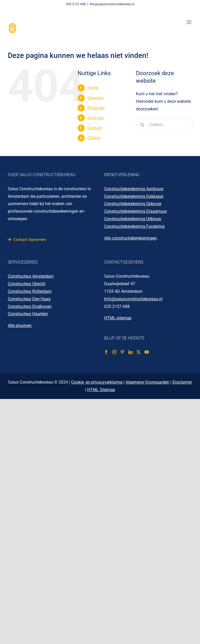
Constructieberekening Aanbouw (134, 189)
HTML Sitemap (101, 390)
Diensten (96, 98)
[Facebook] (106, 352)
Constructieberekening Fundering (134, 226)
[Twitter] (139, 352)
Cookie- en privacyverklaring (97, 382)
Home (93, 88)
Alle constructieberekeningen (130, 238)
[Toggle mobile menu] (189, 22)
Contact (95, 128)
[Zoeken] (142, 125)
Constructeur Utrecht (27, 284)
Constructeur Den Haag (29, 299)
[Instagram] (114, 352)
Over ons (96, 118)
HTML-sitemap (118, 318)
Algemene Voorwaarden (147, 382)
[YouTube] (147, 352)
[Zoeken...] (164, 125)
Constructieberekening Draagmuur (136, 211)
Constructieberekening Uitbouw (133, 219)
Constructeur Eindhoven (30, 306)
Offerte (94, 138)
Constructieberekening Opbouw (133, 204)
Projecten (96, 108)
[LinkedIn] (130, 352)
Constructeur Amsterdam (31, 276)
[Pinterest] (122, 352)
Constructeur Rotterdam (30, 291)
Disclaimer (182, 382)
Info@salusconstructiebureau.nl (112, 4)
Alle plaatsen (20, 326)
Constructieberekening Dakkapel (134, 196)
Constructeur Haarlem (28, 314)
